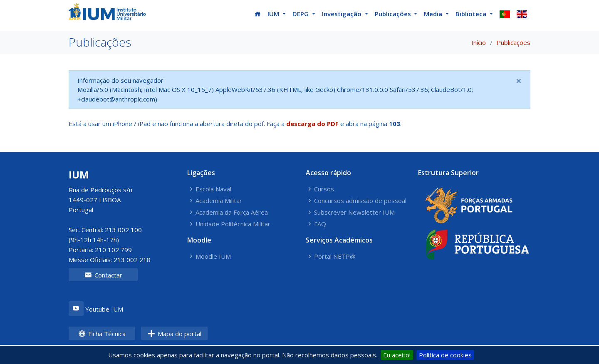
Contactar (103, 275)
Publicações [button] (394, 14)
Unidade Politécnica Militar (233, 224)
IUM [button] (274, 14)
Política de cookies (445, 355)
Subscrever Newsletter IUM (354, 212)
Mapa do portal (175, 334)
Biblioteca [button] (472, 14)
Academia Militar (219, 201)
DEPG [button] (301, 14)
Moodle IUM (213, 256)
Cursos (324, 189)
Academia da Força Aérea (232, 212)
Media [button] (434, 14)
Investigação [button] (343, 14)
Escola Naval (213, 189)
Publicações (514, 42)
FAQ (320, 224)
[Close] (519, 81)
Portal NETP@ (335, 256)
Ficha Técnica (102, 334)
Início (479, 42)
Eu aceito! (397, 355)
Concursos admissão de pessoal (360, 201)
